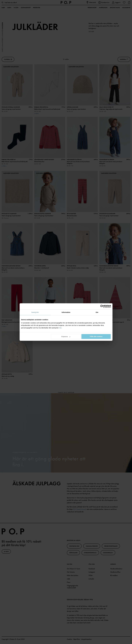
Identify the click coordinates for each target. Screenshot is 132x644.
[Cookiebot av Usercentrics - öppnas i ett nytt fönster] (102, 306)
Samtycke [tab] (35, 312)
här (60, 328)
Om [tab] (97, 312)
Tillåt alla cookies (96, 336)
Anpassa (66, 336)
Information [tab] (66, 312)
